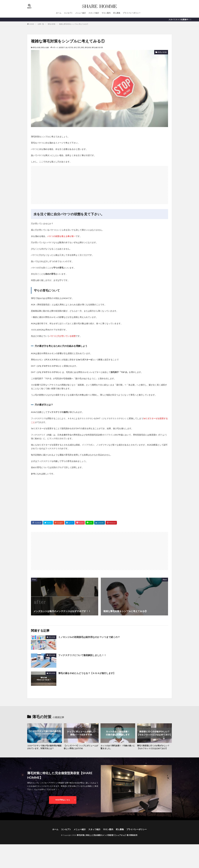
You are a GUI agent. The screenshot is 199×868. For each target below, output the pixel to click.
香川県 (101, 47)
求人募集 (117, 13)
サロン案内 (106, 13)
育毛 (79, 47)
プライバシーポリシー (132, 13)
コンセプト (68, 13)
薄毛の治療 (45, 47)
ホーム (59, 13)
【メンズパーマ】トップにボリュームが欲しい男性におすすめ (81, 747)
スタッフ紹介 (94, 13)
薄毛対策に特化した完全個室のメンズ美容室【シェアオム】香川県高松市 (107, 835)
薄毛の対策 (52, 24)
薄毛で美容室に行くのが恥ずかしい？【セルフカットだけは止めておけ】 (153, 747)
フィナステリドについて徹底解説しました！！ (82, 655)
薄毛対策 (88, 47)
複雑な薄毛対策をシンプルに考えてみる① (74, 24)
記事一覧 (41, 24)
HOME (32, 24)
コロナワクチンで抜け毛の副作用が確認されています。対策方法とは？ (44, 747)
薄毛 (83, 47)
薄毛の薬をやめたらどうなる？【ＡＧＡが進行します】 (87, 673)
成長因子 (62, 47)
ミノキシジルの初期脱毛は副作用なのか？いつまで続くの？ (89, 637)
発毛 (75, 47)
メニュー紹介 (81, 13)
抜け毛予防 (69, 47)
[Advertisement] (99, 184)
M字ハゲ (55, 47)
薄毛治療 (95, 47)
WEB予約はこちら (63, 800)
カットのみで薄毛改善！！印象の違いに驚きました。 (118, 747)
